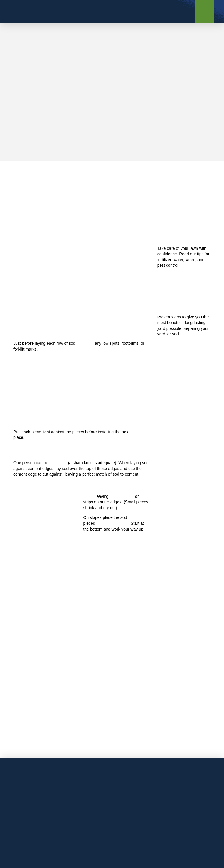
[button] (204, 12)
